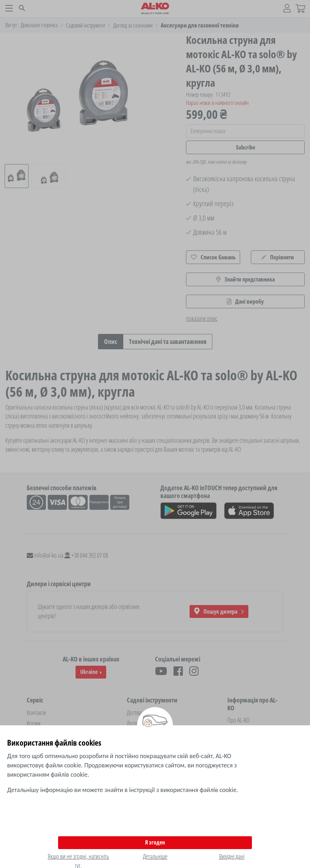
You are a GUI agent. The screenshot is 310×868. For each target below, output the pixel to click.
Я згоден (155, 842)
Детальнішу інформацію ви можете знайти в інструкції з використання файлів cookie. (123, 790)
